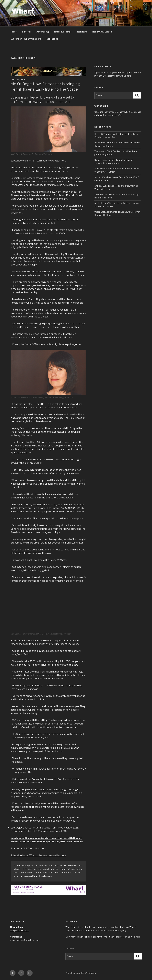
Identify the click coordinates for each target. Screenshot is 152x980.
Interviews (81, 32)
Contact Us (52, 39)
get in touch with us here (119, 76)
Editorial (27, 32)
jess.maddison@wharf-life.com (24, 940)
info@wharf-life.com (19, 931)
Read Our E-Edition (102, 32)
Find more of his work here (128, 937)
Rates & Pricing (62, 32)
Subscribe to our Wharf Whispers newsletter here (38, 161)
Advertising (43, 32)
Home (14, 32)
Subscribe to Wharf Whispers (26, 39)
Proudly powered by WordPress (81, 973)
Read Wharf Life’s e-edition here (28, 848)
